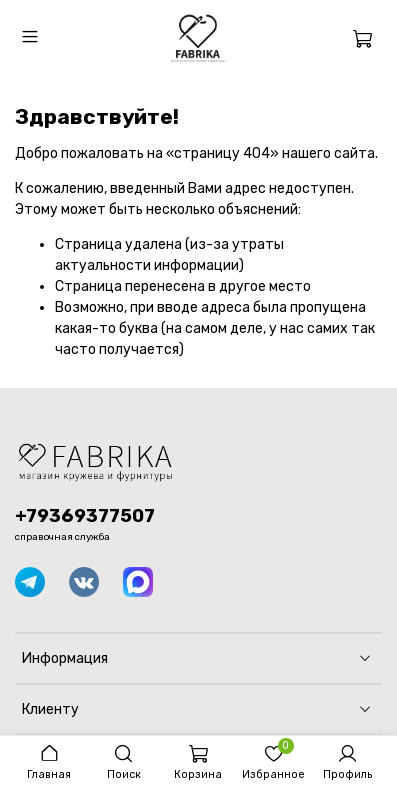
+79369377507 (85, 516)
